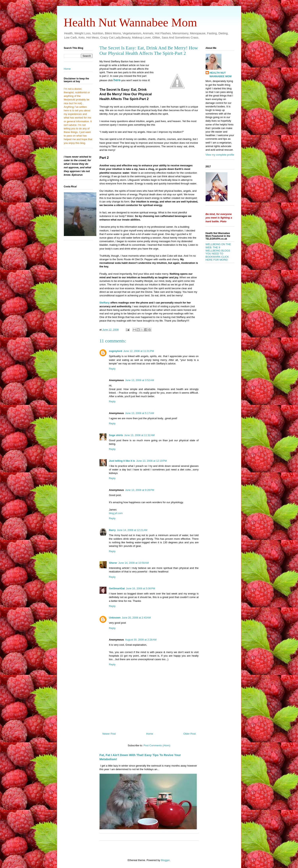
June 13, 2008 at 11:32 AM (139, 435)
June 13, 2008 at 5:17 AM (140, 413)
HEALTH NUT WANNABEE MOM (221, 75)
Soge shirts (116, 435)
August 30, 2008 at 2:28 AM (141, 640)
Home (150, 734)
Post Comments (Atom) (157, 745)
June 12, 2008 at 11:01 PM (139, 351)
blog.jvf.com (116, 513)
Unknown (115, 618)
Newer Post (109, 734)
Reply (112, 369)
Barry (112, 530)
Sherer (113, 563)
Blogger (165, 860)
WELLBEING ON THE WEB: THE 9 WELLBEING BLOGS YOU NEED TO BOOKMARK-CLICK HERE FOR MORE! (218, 252)
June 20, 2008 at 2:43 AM (136, 618)
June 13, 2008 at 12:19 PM (151, 461)
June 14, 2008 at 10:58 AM (134, 563)
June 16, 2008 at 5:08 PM (140, 588)
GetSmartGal (117, 588)
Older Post (189, 734)
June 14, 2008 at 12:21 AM (132, 530)
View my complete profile (220, 155)
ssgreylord (116, 351)
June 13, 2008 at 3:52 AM (140, 380)
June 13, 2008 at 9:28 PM (140, 490)
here (117, 80)
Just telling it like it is (122, 461)
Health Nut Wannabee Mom (130, 22)
